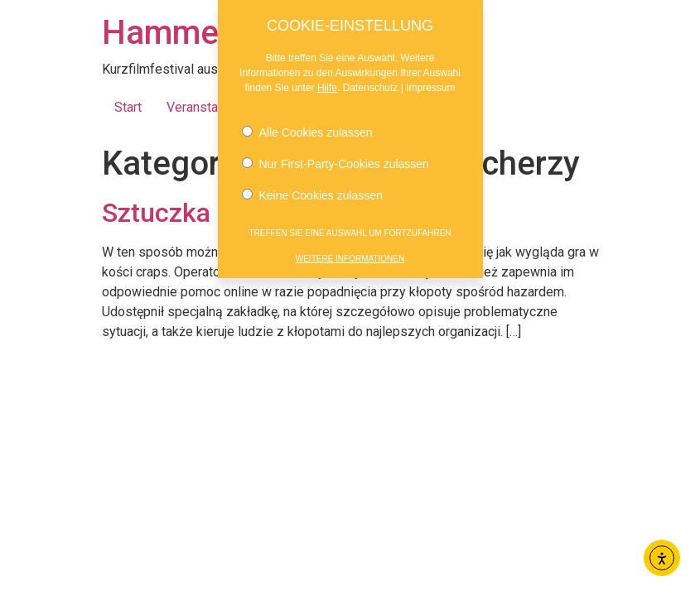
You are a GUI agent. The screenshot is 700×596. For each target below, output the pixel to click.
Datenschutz (371, 84)
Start (128, 107)
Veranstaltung (206, 107)
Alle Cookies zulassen (307, 129)
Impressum (430, 84)
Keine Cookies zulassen (312, 192)
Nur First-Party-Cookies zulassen (336, 161)
